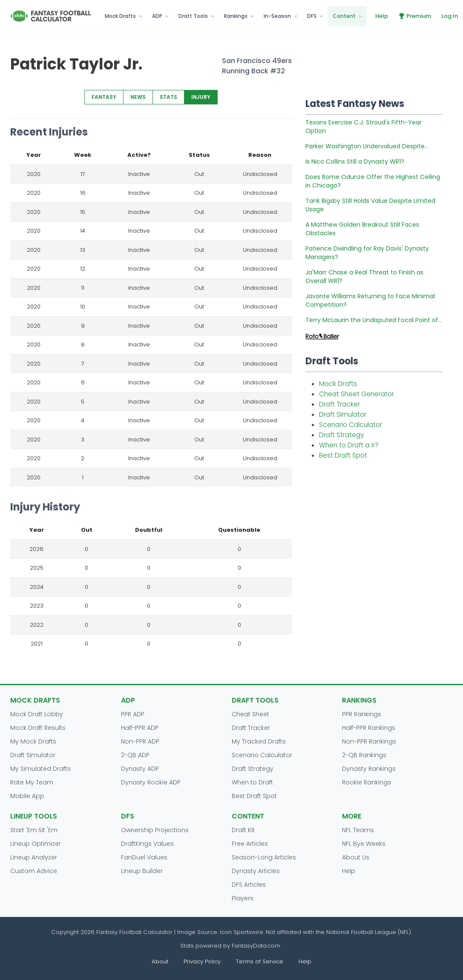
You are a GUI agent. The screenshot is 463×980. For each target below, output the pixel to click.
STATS (168, 97)
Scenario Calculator (351, 425)
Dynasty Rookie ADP (151, 782)
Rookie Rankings (367, 782)
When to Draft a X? (349, 445)
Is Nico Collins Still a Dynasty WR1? (355, 161)
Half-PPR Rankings (369, 728)
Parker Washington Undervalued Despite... (367, 146)
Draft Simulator (343, 414)
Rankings (236, 16)
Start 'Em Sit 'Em (34, 830)
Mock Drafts (120, 16)
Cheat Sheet (250, 714)
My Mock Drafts (33, 741)
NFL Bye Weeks (364, 844)
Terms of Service (260, 961)
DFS (312, 16)
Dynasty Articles (256, 871)
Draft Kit (243, 830)
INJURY (201, 97)
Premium (415, 16)
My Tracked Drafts (259, 741)
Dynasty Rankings (369, 769)
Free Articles (250, 844)
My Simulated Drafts (40, 769)
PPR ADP (133, 714)
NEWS (138, 97)
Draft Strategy (341, 435)
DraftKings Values (147, 844)
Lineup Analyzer (34, 857)
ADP (157, 16)
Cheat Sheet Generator (357, 394)
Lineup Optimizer (36, 844)
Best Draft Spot (343, 455)
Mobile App (27, 796)
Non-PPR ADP (140, 741)
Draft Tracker (339, 404)
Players (243, 898)
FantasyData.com (257, 946)
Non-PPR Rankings (369, 741)
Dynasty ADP (140, 769)
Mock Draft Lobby (37, 714)
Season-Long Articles (264, 857)
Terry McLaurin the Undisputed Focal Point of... (374, 320)
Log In (450, 16)
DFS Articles (249, 885)
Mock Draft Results (38, 728)
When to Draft (252, 782)
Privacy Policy (202, 961)
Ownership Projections (155, 830)
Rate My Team (32, 782)
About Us (356, 857)
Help (382, 16)
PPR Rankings (362, 714)
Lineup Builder (142, 871)
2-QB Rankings (364, 755)
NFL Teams (358, 830)
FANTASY (104, 97)
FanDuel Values (144, 857)
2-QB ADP (135, 755)
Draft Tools (193, 16)
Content (344, 16)
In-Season (277, 16)
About (160, 961)
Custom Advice (34, 871)
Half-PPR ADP (140, 728)
